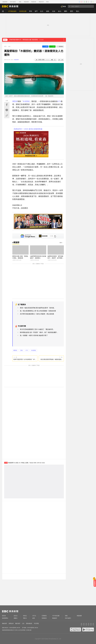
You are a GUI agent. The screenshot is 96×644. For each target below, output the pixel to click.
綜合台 (16, 616)
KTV (59, 101)
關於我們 (18, 623)
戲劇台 (16, 618)
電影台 (25, 618)
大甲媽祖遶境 (12, 11)
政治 (60, 11)
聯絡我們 (5, 623)
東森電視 (5, 2)
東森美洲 (41, 2)
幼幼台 (25, 616)
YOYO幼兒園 (56, 616)
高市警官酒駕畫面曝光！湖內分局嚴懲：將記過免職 (37, 314)
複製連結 (61, 47)
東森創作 (55, 618)
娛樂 (48, 11)
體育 (72, 11)
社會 (54, 11)
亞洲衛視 (44, 616)
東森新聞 (16, 60)
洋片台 (34, 616)
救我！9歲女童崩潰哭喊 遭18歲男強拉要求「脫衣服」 (38, 308)
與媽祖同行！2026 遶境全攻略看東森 (28, 129)
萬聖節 (15, 101)
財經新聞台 (5, 618)
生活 (42, 11)
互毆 (21, 350)
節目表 (4, 616)
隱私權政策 (29, 623)
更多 (61, 243)
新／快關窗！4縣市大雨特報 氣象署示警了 (34, 335)
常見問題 (36, 623)
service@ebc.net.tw (15, 628)
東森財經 (34, 2)
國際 (66, 11)
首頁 (5, 46)
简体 (47, 2)
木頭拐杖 (26, 101)
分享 (47, 47)
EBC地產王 (13, 2)
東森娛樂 (26, 2)
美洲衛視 (44, 618)
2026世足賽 (23, 11)
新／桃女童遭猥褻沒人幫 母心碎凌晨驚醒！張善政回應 (38, 311)
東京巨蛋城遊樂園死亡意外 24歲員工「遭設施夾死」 (37, 329)
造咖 (20, 2)
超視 (34, 618)
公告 (23, 623)
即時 (31, 11)
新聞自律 (11, 623)
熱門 (36, 11)
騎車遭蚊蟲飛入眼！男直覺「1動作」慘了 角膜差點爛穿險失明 (39, 332)
